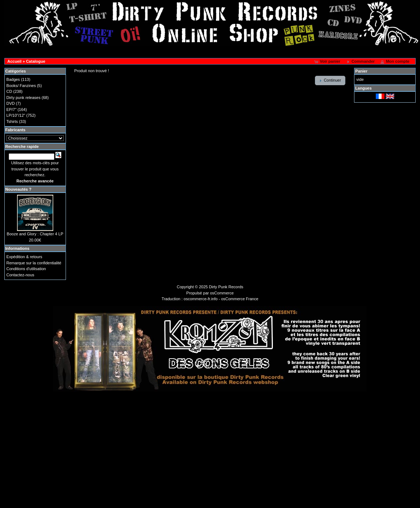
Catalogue (36, 61)
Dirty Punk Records (226, 287)
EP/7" (12, 110)
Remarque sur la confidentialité (34, 263)
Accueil (14, 61)
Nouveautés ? (18, 189)
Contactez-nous (20, 275)
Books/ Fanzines (21, 86)
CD (9, 91)
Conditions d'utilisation (26, 269)
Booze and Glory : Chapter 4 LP (35, 234)
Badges (13, 79)
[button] (328, 62)
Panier (361, 71)
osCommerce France (240, 299)
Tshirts (12, 121)
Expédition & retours (24, 257)
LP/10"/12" (16, 115)
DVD (11, 103)
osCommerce (222, 293)
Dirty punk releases (24, 98)
